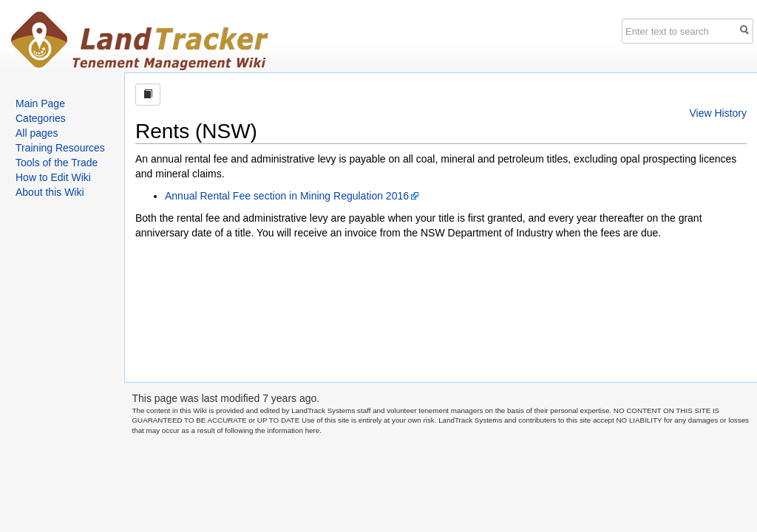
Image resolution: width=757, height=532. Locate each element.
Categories (41, 118)
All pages (37, 133)
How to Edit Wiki (53, 177)
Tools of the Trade (57, 163)
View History (718, 113)
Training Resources (60, 148)
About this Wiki (50, 192)
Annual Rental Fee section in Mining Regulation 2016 (287, 196)
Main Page (40, 103)
